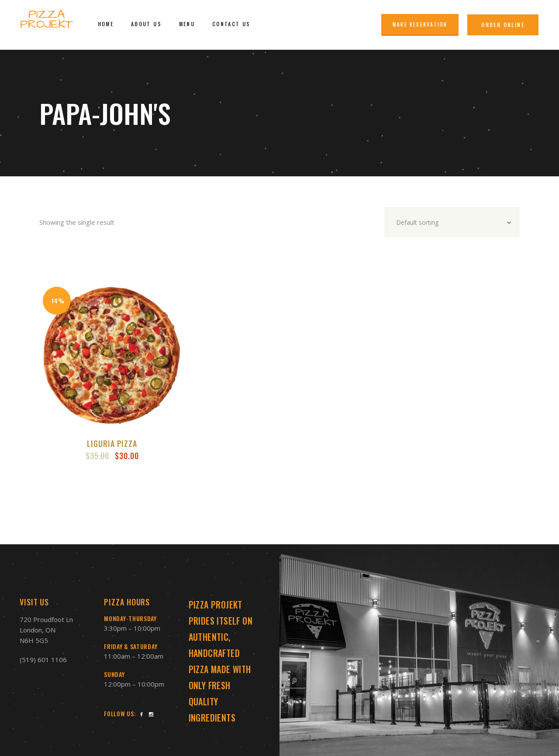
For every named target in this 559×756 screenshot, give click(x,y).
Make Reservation (420, 24)
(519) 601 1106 (43, 660)
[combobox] (452, 222)
